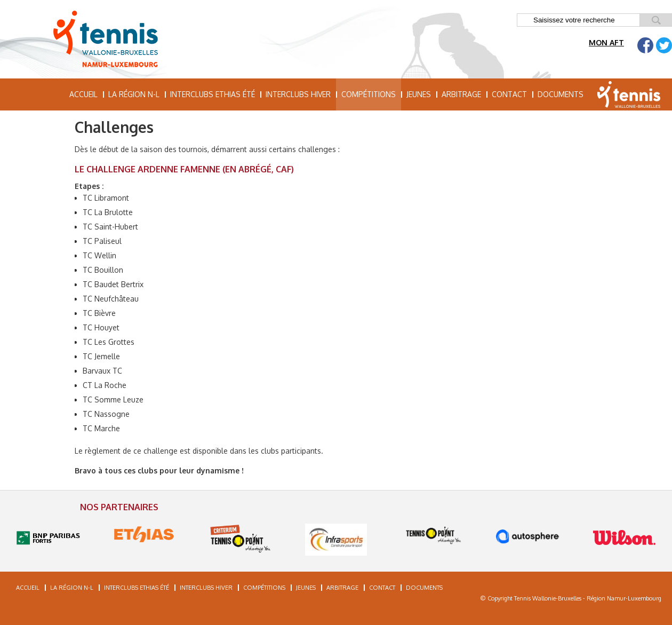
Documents (561, 94)
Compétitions (369, 94)
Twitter (664, 45)
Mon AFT (606, 42)
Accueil (83, 94)
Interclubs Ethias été (213, 94)
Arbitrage (461, 94)
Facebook (645, 45)
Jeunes (419, 94)
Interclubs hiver (298, 94)
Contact (509, 94)
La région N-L (134, 94)
